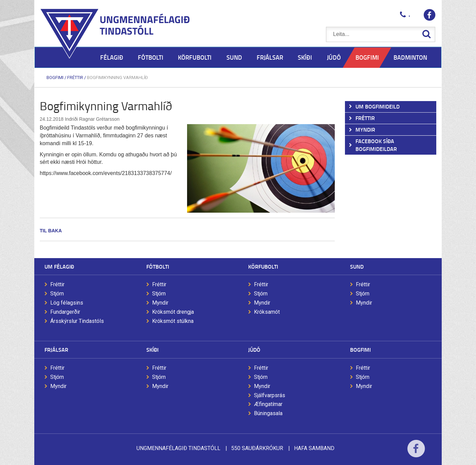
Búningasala (268, 413)
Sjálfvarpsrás (270, 395)
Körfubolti (263, 266)
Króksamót (267, 312)
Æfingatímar (268, 404)
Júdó (254, 350)
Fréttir (75, 77)
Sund (357, 266)
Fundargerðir (65, 312)
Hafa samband (314, 448)
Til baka (51, 231)
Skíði (152, 350)
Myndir (160, 303)
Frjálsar (56, 350)
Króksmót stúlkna (173, 321)
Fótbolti (158, 266)
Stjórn (57, 294)
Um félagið (59, 266)
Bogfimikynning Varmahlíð (117, 77)
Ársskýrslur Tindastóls (77, 321)
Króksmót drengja (173, 312)
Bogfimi (55, 77)
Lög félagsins (67, 303)
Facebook (416, 453)
